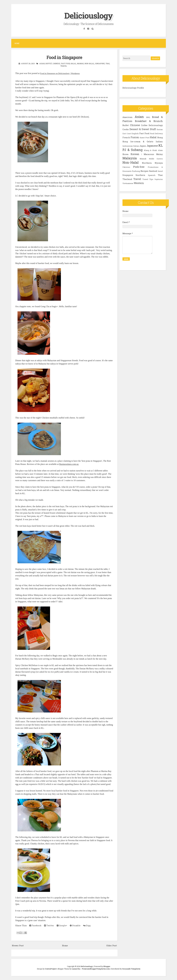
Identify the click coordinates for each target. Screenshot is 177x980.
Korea (125, 154)
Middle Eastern (156, 159)
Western (139, 183)
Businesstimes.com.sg (69, 464)
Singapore (100, 63)
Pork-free (139, 167)
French (126, 137)
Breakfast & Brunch (149, 121)
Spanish (152, 175)
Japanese (152, 146)
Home (17, 43)
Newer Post (18, 945)
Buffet (49, 63)
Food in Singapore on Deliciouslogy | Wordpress (60, 73)
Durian (160, 129)
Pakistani (126, 167)
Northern (147, 163)
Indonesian (128, 146)
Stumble (75, 925)
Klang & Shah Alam (153, 150)
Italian (136, 146)
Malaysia (130, 158)
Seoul (160, 171)
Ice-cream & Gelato (142, 141)
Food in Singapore (64, 57)
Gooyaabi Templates (131, 969)
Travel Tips (148, 179)
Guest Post (144, 138)
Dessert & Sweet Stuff (143, 129)
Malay (160, 154)
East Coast (127, 133)
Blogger (107, 966)
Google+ (62, 925)
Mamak (80, 63)
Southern (140, 175)
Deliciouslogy (89, 15)
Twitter (49, 925)
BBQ (148, 117)
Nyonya (159, 163)
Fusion (135, 137)
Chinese (56, 63)
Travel (64, 66)
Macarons (149, 154)
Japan (143, 146)
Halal (73, 63)
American (127, 117)
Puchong (136, 171)
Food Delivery (156, 133)
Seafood (153, 171)
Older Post (112, 945)
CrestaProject (51, 969)
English (135, 133)
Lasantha (76, 969)
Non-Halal (89, 63)
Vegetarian (159, 179)
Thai (108, 63)
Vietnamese (128, 183)
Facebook (35, 925)
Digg (87, 925)
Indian (159, 141)
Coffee (144, 125)
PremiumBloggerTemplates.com (96, 969)
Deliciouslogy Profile (133, 88)
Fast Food (65, 63)
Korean (135, 154)
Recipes (144, 171)
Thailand (127, 179)
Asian (42, 63)
